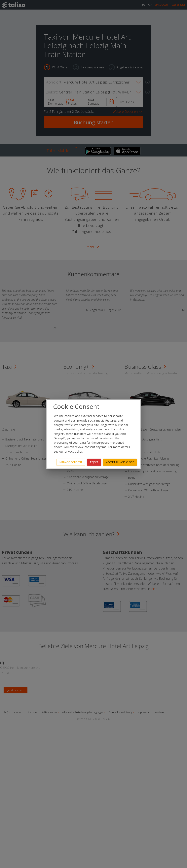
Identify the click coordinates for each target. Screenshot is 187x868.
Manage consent (71, 462)
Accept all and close (120, 462)
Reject (94, 462)
